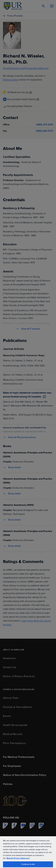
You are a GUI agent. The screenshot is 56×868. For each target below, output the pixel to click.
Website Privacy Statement (18, 858)
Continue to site (28, 864)
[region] (28, 852)
